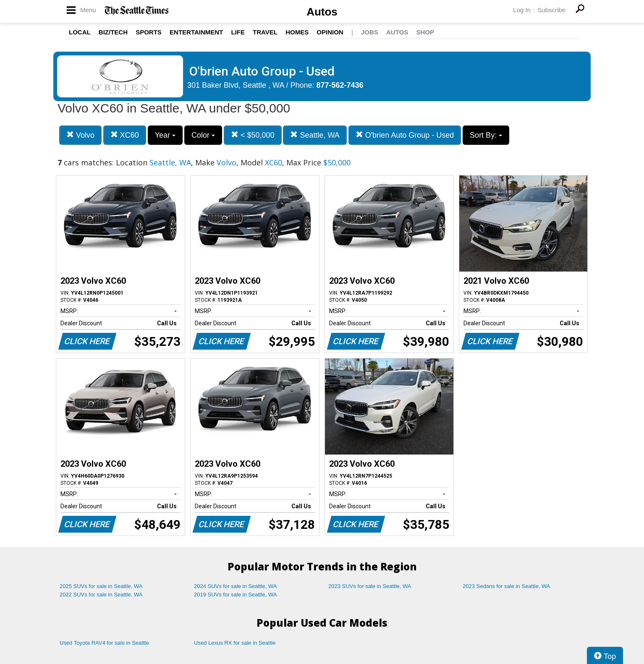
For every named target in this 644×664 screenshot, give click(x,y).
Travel (265, 32)
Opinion (330, 32)
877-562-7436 (340, 85)
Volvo (80, 135)
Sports (149, 32)
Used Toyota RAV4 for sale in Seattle (104, 643)
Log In (522, 10)
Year (165, 135)
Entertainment (196, 32)
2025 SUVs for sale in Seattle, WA (101, 586)
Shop (425, 32)
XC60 (125, 135)
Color (203, 135)
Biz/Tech (113, 32)
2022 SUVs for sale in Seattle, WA (101, 595)
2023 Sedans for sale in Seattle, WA (506, 586)
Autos (322, 12)
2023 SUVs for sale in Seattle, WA (370, 586)
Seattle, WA (315, 135)
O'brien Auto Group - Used (405, 135)
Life (238, 32)
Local (80, 32)
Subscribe (551, 10)
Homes (297, 32)
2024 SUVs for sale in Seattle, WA (236, 586)
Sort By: (486, 135)
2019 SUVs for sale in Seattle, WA (236, 595)
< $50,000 (253, 135)
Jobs (370, 32)
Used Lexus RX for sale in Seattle (235, 643)
